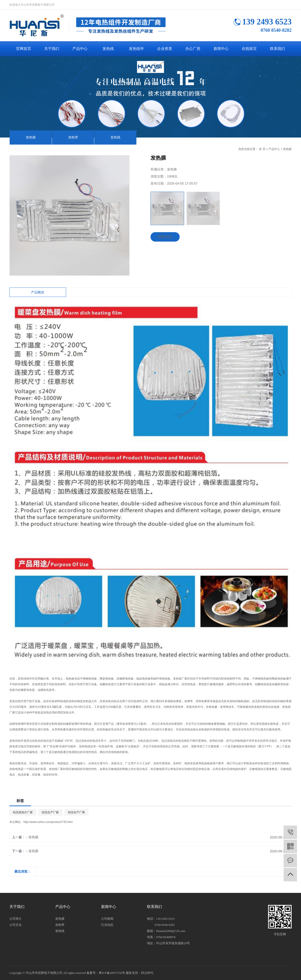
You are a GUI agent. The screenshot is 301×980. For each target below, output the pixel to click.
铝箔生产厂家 (50, 812)
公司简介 (16, 919)
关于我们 (52, 49)
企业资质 (165, 49)
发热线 (108, 49)
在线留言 (249, 49)
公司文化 (16, 925)
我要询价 (165, 237)
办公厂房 (193, 49)
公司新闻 (107, 919)
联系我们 (277, 49)
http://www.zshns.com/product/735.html (48, 822)
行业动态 (107, 925)
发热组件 (136, 49)
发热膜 (31, 137)
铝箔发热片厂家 (23, 812)
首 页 (262, 149)
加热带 (73, 137)
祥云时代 (147, 973)
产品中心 (80, 49)
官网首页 (24, 49)
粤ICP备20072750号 (112, 973)
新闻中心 (221, 49)
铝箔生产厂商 (76, 812)
